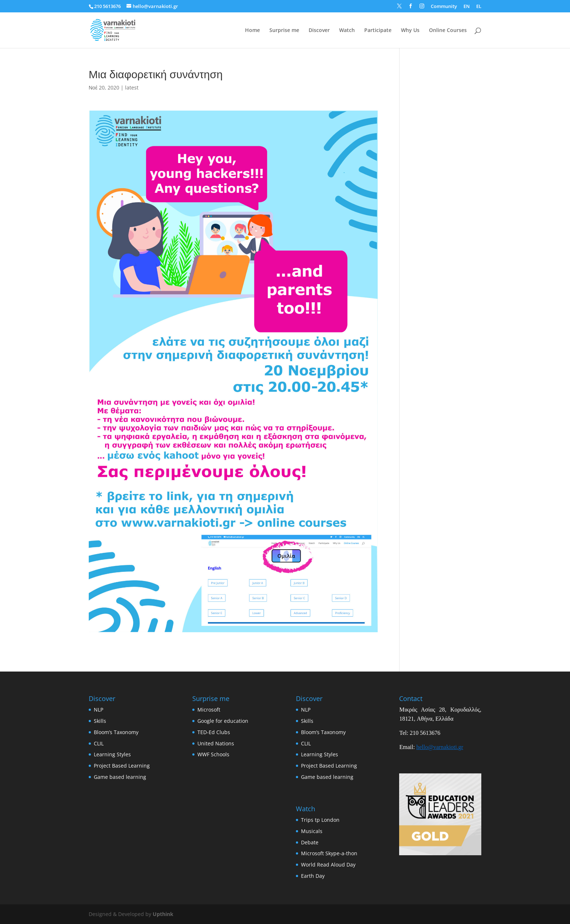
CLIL (99, 743)
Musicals (312, 831)
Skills (100, 721)
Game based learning (120, 777)
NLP (99, 710)
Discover (319, 31)
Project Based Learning (122, 766)
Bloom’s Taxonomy (116, 732)
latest (132, 87)
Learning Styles (112, 754)
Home (252, 31)
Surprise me (284, 31)
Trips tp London (320, 820)
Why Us (410, 31)
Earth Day (313, 876)
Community (444, 7)
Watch (347, 31)
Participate (378, 31)
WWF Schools (213, 754)
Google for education (223, 721)
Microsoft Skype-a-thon (329, 853)
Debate (310, 842)
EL (479, 7)
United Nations (216, 743)
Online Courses (448, 31)
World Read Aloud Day (328, 865)
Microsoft (209, 710)
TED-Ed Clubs (214, 732)
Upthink (163, 914)
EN (467, 7)
